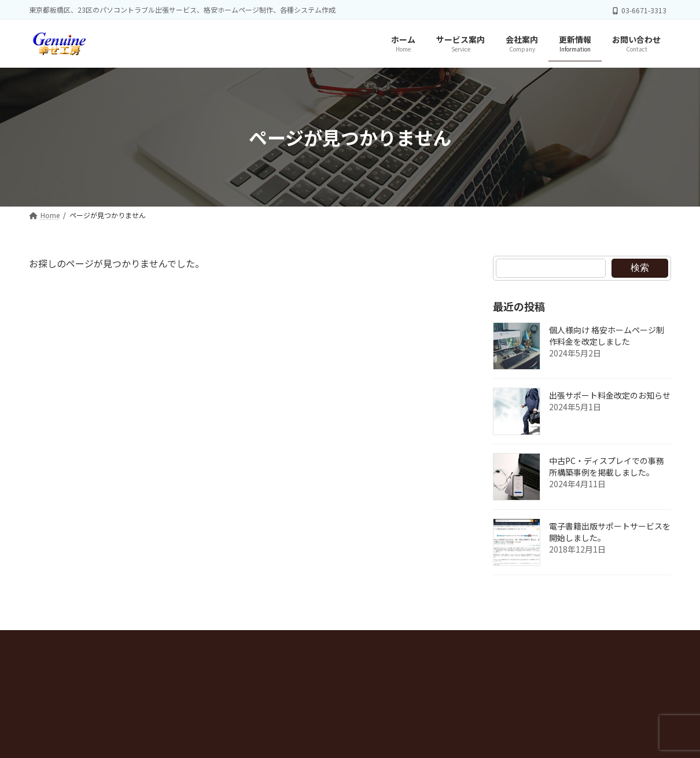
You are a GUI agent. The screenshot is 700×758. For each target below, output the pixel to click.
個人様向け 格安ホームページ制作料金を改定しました (607, 336)
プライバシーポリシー (83, 642)
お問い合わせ (250, 642)
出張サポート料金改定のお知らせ (610, 396)
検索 (640, 268)
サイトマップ (175, 642)
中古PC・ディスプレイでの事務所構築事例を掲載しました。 (607, 467)
